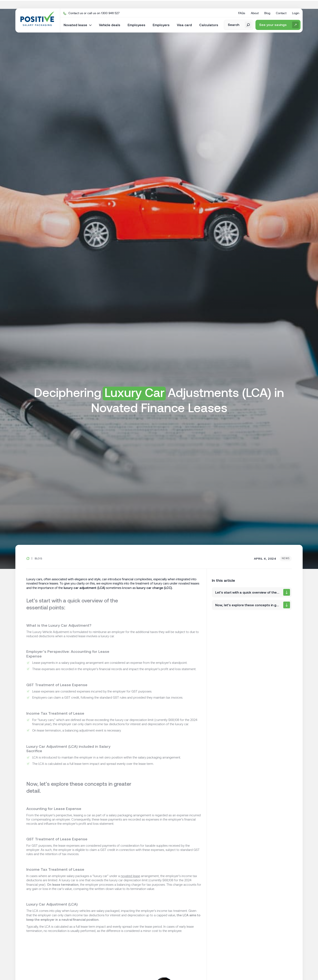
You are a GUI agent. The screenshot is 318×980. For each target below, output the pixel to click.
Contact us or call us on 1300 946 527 (91, 13)
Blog (39, 558)
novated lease (130, 876)
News (286, 558)
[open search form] (239, 25)
